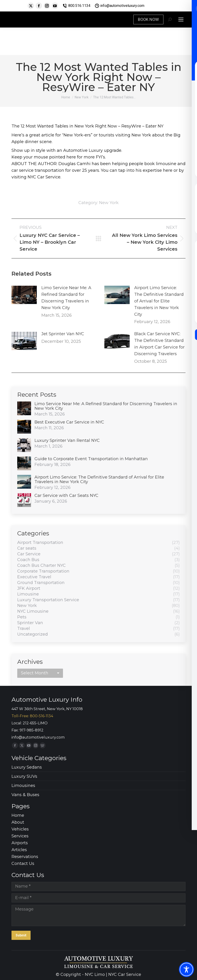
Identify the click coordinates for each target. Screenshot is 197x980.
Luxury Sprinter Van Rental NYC (67, 440)
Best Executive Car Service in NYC (69, 422)
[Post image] (24, 295)
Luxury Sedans (27, 767)
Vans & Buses (25, 795)
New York (109, 203)
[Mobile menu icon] (181, 19)
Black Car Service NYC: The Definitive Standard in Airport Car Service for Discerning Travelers (159, 344)
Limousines (23, 786)
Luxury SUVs (24, 776)
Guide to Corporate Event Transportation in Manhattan (91, 459)
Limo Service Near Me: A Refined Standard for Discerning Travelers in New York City (66, 298)
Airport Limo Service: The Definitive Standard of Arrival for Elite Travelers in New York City (159, 301)
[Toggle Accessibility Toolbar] (186, 969)
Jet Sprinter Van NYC (63, 334)
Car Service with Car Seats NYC (66, 496)
